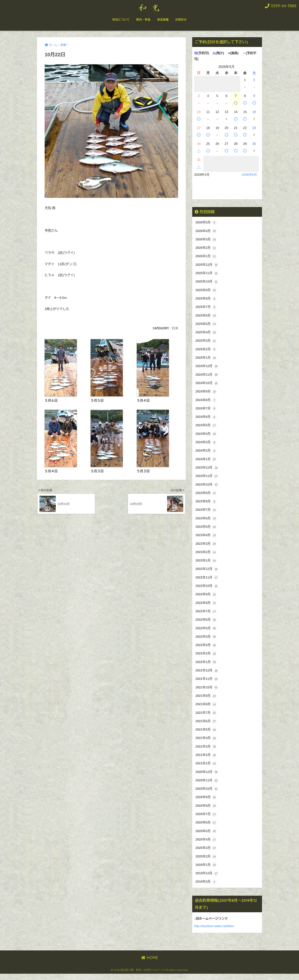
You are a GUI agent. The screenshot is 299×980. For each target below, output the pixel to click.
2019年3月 (206, 888)
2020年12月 (207, 777)
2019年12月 (207, 879)
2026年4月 (206, 231)
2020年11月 (207, 786)
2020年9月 (206, 803)
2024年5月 (206, 427)
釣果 (175, 328)
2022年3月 (206, 649)
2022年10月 (207, 589)
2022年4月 (206, 641)
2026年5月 (206, 223)
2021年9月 (206, 700)
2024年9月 (206, 393)
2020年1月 (206, 871)
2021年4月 (206, 743)
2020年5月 (206, 837)
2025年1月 (206, 359)
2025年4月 (206, 334)
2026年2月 (206, 248)
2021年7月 (206, 717)
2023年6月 (206, 521)
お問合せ (181, 20)
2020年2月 (206, 862)
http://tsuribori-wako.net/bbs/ (214, 932)
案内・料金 (143, 20)
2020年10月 (207, 794)
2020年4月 (206, 845)
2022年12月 (207, 572)
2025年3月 (206, 342)
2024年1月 (206, 462)
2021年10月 (207, 692)
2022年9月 (206, 598)
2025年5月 (206, 325)
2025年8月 (206, 299)
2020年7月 (206, 820)
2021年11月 (207, 683)
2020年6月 (206, 828)
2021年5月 (206, 734)
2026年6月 (249, 175)
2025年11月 (207, 274)
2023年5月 (206, 530)
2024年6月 (206, 419)
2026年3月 (206, 240)
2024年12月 (207, 368)
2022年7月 (206, 615)
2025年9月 (206, 291)
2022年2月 (206, 658)
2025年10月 (207, 282)
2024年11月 (207, 376)
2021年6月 (206, 726)
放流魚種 (163, 20)
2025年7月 (206, 308)
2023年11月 (207, 479)
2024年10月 (207, 385)
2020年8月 (206, 811)
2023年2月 (206, 555)
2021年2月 (206, 760)
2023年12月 (207, 470)
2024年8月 (206, 402)
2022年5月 (206, 632)
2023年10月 (207, 487)
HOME (150, 964)
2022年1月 (206, 666)
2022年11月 (207, 581)
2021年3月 (206, 751)
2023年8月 (206, 504)
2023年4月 (206, 538)
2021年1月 (206, 769)
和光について (121, 20)
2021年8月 (206, 709)
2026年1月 (206, 257)
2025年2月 (206, 351)
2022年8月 (206, 607)
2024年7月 (206, 410)
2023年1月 (206, 564)
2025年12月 (207, 265)
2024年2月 (206, 453)
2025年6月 (206, 317)
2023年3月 (206, 547)
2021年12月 (207, 675)
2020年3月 (206, 854)
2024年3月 (206, 444)
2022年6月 (206, 624)
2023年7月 (206, 513)
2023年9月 (206, 496)
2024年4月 (206, 436)
